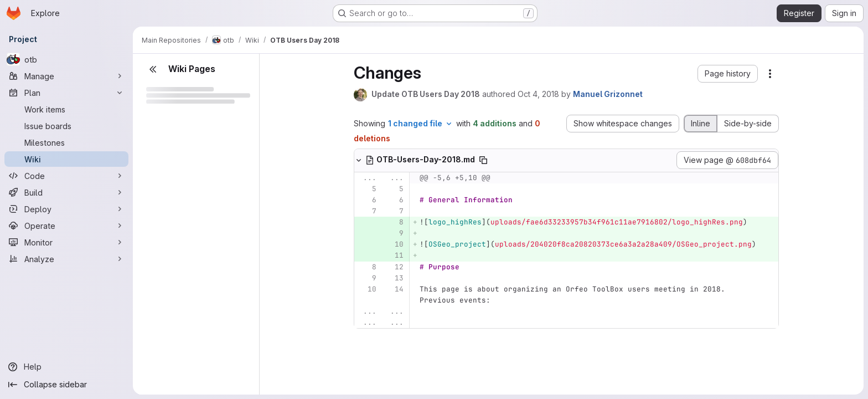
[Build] (66, 192)
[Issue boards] (66, 126)
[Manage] (66, 76)
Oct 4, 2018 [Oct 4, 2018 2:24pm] (538, 94)
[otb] (66, 59)
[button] (728, 74)
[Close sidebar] (153, 69)
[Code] (66, 176)
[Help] (66, 367)
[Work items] (66, 109)
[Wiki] (66, 159)
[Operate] (66, 226)
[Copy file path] (483, 160)
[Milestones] (66, 142)
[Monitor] (66, 242)
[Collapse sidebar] (66, 385)
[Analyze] (66, 259)
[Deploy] (66, 209)
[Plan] (66, 93)
